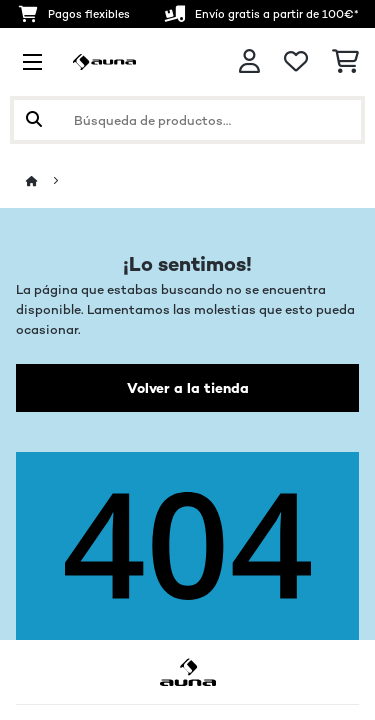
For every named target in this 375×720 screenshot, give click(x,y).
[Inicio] (50, 181)
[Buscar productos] (187, 120)
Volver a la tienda (188, 388)
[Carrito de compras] (345, 62)
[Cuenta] (249, 61)
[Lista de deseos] (296, 62)
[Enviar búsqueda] (34, 120)
